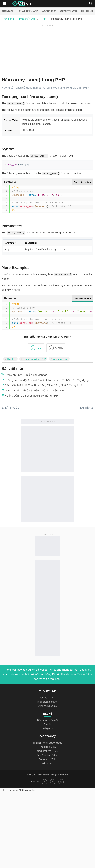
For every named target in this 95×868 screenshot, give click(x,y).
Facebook (67, 674)
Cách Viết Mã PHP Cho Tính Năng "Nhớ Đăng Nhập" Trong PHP (43, 385)
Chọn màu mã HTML (47, 751)
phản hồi (24, 674)
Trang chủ (9, 11)
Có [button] (39, 348)
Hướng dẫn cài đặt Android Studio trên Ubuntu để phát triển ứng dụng (47, 380)
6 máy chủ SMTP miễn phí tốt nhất (26, 375)
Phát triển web (29, 11)
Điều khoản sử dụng (47, 702)
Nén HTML (47, 763)
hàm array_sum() (60, 359)
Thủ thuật (87, 11)
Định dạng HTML (48, 759)
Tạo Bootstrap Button (48, 755)
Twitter (81, 674)
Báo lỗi (47, 724)
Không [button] (59, 348)
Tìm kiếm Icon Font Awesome (47, 743)
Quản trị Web (69, 11)
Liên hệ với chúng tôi (47, 720)
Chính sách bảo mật (47, 706)
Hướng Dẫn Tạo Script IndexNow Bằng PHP (31, 396)
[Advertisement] (48, 49)
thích (87, 670)
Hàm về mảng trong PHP (34, 359)
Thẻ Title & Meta (47, 747)
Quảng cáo (47, 728)
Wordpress (49, 11)
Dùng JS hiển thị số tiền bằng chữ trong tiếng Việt (35, 391)
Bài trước (12, 408)
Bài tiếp (85, 408)
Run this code (83, 182)
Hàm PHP (12, 359)
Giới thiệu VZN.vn (47, 698)
